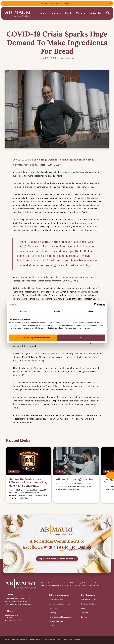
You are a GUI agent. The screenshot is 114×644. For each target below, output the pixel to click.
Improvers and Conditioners (59, 604)
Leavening (52, 613)
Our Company (88, 595)
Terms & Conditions (35, 640)
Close (110, 3)
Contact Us (95, 13)
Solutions (56, 13)
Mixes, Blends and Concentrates (60, 617)
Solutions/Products (88, 604)
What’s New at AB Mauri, (62, 3)
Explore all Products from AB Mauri (57, 569)
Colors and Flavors (56, 621)
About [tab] (90, 311)
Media (69, 13)
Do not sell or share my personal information (33, 338)
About (44, 13)
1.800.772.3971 (25, 599)
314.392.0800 (22, 601)
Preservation (53, 608)
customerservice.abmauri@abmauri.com (20, 604)
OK (81, 338)
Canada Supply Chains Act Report (69, 640)
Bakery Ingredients (59, 595)
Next (110, 475)
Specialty (52, 626)
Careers (80, 13)
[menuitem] (44, 13)
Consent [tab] (24, 311)
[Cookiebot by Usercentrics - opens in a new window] (96, 305)
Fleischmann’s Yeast (56, 600)
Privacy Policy (50, 640)
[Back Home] (18, 13)
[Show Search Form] (108, 13)
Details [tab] (57, 311)
